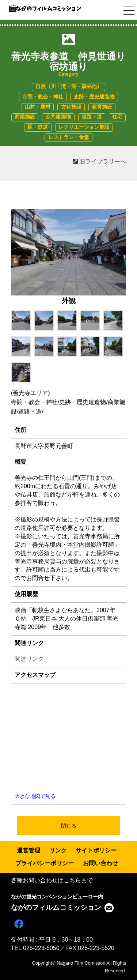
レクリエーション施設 (84, 127)
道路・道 (92, 117)
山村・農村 (38, 107)
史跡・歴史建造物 (94, 97)
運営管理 (28, 850)
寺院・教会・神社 (43, 97)
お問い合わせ (100, 863)
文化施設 (71, 107)
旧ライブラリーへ (99, 161)
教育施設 (102, 107)
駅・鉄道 (38, 127)
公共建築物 (58, 117)
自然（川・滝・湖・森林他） (69, 86)
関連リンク (29, 659)
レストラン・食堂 (69, 137)
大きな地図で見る (35, 796)
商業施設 (25, 117)
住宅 (117, 117)
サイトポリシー (96, 850)
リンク (58, 850)
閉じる (69, 826)
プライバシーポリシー (45, 863)
